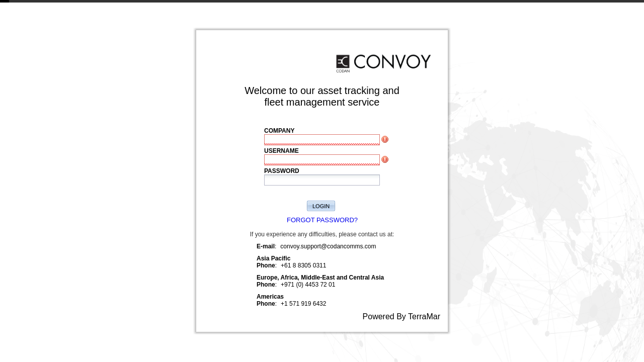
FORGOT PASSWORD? (322, 220)
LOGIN (321, 206)
